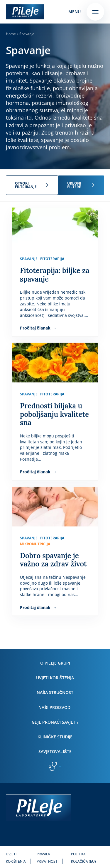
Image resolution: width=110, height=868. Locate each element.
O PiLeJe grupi (55, 663)
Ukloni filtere (74, 185)
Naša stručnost (55, 692)
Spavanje (29, 259)
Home (11, 34)
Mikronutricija (35, 544)
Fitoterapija (52, 259)
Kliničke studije (55, 737)
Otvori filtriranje (26, 185)
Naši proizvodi (55, 707)
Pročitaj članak (36, 328)
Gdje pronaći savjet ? (55, 722)
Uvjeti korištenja (55, 678)
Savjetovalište (55, 751)
